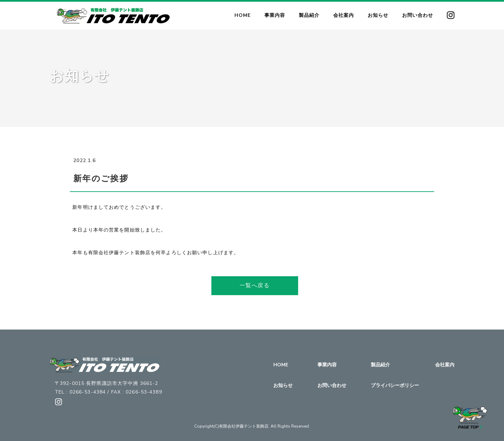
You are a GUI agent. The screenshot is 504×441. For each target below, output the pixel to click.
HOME (281, 365)
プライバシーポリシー (395, 385)
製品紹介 (380, 365)
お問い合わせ (332, 385)
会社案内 (445, 365)
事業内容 (327, 365)
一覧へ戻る (255, 286)
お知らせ (283, 385)
